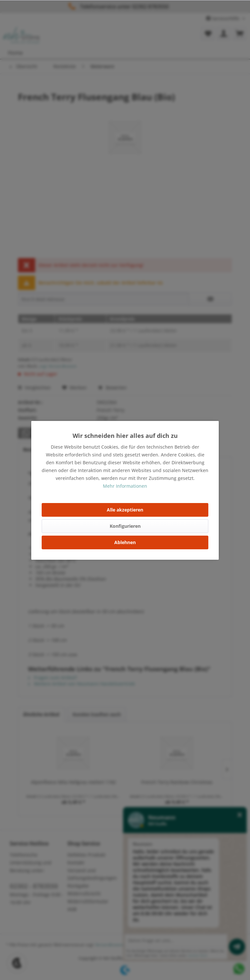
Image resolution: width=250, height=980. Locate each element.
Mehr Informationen (125, 486)
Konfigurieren (125, 526)
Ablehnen (125, 542)
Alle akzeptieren (125, 510)
